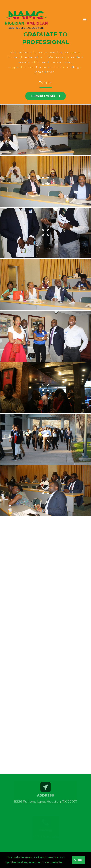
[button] (68, 20)
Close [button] (78, 860)
